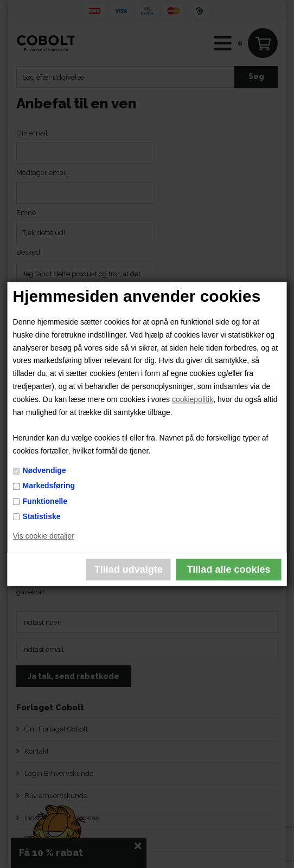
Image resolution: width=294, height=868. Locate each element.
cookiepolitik (193, 399)
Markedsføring (49, 486)
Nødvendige (44, 471)
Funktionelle (45, 501)
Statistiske (42, 516)
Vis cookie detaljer (44, 536)
